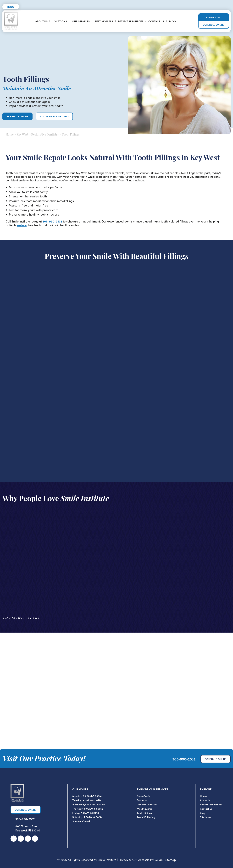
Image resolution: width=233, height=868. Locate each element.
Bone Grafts (144, 796)
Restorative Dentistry (45, 135)
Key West (22, 135)
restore (22, 225)
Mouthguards (145, 809)
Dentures (142, 800)
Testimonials (104, 21)
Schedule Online (214, 25)
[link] (14, 839)
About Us (41, 21)
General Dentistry (147, 804)
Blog (11, 7)
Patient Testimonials (211, 804)
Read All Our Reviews (21, 618)
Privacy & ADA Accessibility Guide (141, 860)
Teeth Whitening (146, 817)
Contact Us (156, 21)
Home (10, 135)
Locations (60, 21)
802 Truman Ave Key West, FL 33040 (28, 828)
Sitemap (170, 860)
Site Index (205, 817)
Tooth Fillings (144, 813)
